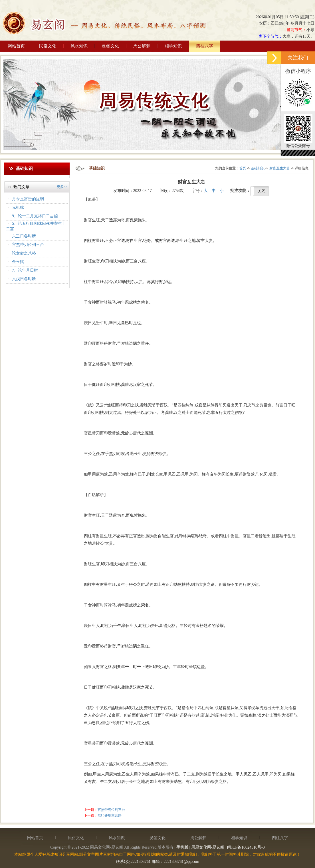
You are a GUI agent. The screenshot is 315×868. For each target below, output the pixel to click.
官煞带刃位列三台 (28, 245)
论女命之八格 (24, 253)
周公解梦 (142, 46)
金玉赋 (18, 262)
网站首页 (16, 46)
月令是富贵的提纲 (28, 199)
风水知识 (79, 46)
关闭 (262, 191)
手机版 (182, 847)
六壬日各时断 (24, 236)
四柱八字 (205, 46)
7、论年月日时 (25, 270)
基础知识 (258, 168)
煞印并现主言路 (110, 815)
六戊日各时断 (24, 279)
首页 (243, 168)
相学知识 (173, 46)
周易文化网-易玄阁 (208, 847)
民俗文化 (48, 46)
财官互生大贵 (280, 168)
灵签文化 (110, 46)
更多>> (62, 187)
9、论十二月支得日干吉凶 (35, 216)
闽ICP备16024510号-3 (246, 847)
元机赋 (18, 208)
